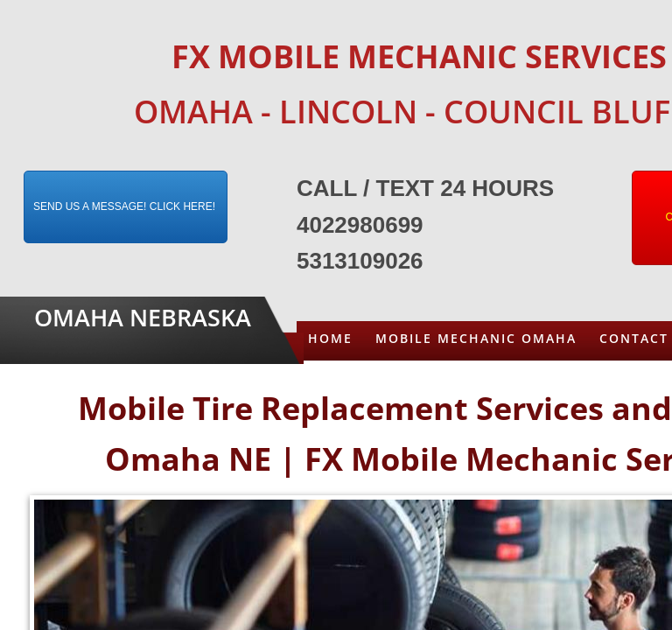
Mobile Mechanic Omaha (476, 338)
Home (330, 338)
